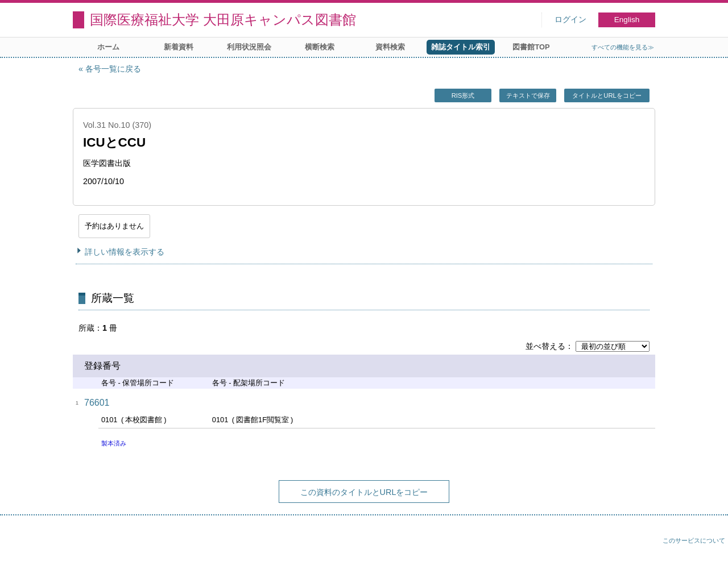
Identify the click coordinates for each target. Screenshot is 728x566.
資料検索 (390, 47)
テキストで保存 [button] (528, 95)
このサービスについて (694, 540)
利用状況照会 (249, 47)
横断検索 (320, 47)
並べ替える (545, 346)
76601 (97, 403)
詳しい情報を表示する (125, 252)
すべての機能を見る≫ (623, 47)
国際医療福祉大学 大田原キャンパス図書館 (223, 20)
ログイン (570, 20)
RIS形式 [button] (463, 95)
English (627, 20)
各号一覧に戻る (113, 69)
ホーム (108, 47)
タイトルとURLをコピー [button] (607, 95)
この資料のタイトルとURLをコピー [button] (364, 492)
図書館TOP (531, 47)
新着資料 (179, 47)
